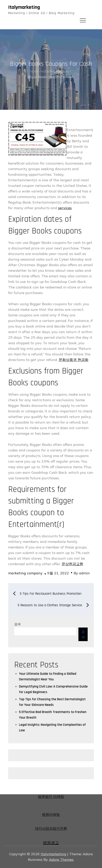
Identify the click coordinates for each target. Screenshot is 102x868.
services (65, 208)
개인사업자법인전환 (51, 829)
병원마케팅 (51, 815)
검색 (17, 624)
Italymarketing (24, 7)
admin (84, 573)
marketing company (25, 573)
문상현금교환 (72, 564)
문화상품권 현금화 (74, 360)
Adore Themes (61, 860)
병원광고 (51, 843)
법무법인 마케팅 (51, 797)
